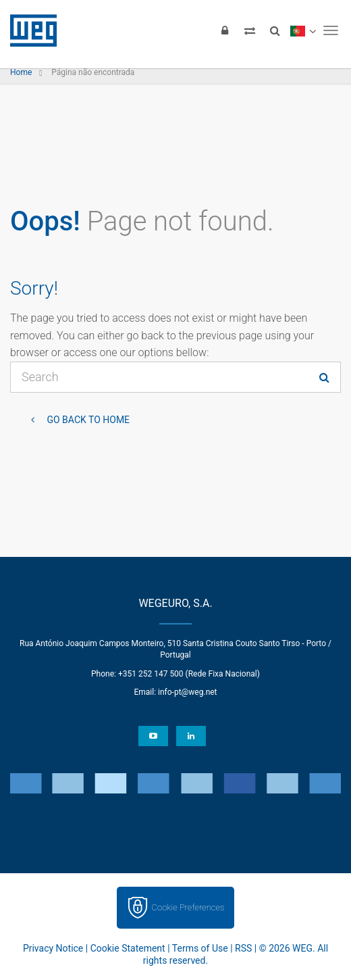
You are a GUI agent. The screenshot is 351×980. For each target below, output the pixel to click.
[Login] (225, 30)
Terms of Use (200, 948)
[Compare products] (250, 30)
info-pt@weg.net (188, 692)
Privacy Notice (53, 948)
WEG (29, 30)
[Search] (275, 30)
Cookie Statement (128, 948)
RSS (243, 948)
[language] (303, 30)
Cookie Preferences (188, 907)
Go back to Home (87, 420)
